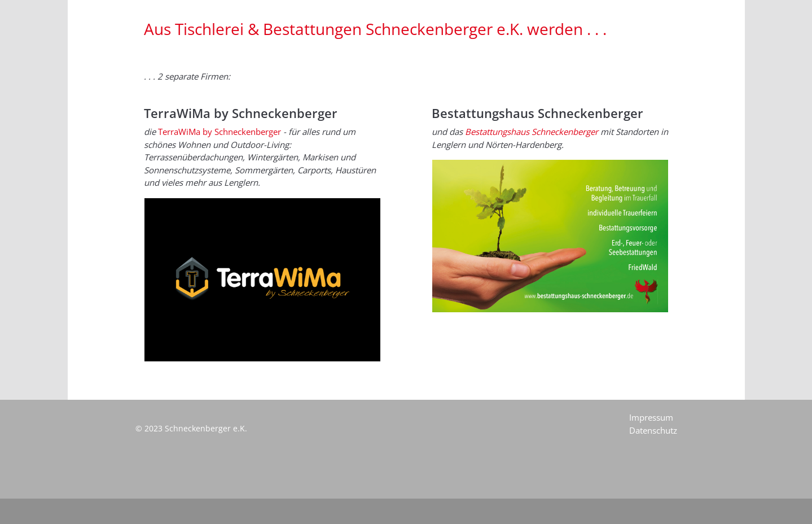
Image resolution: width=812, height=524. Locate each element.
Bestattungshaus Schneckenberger (532, 132)
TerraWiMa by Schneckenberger (220, 132)
